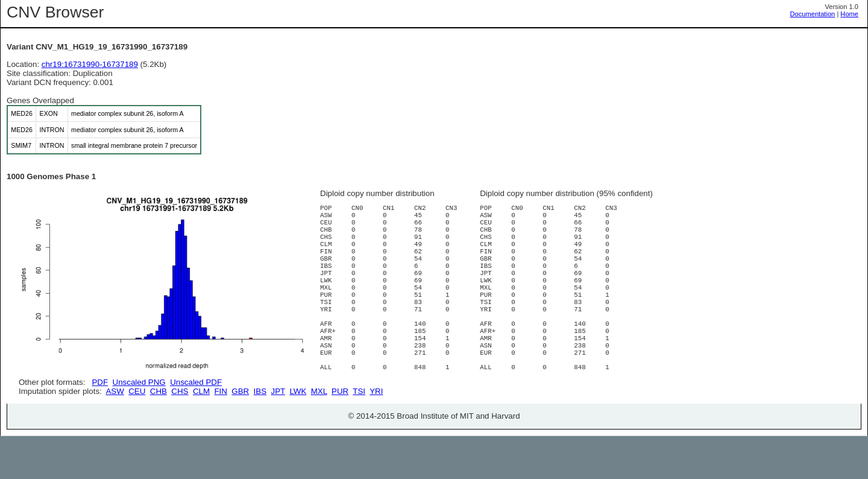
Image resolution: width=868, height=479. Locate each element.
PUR (340, 434)
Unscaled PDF (196, 382)
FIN (220, 434)
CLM (201, 434)
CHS (180, 434)
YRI (376, 434)
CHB (159, 434)
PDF (100, 382)
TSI (359, 434)
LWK (298, 434)
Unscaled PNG (139, 382)
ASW (115, 434)
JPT (278, 434)
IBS (260, 434)
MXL (319, 434)
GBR (240, 434)
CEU (137, 434)
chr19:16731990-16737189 (90, 64)
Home (849, 14)
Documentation (813, 14)
